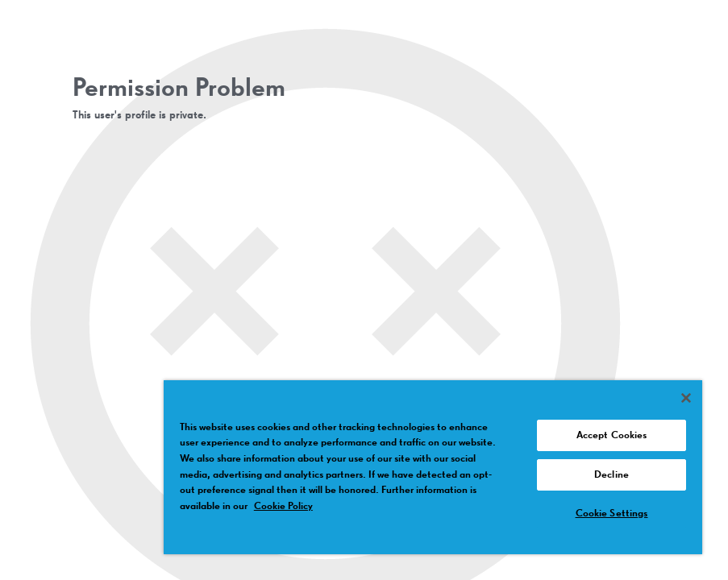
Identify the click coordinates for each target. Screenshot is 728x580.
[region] (433, 467)
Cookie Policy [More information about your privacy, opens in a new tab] (283, 506)
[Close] (686, 398)
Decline (612, 475)
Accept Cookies (612, 435)
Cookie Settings (612, 514)
